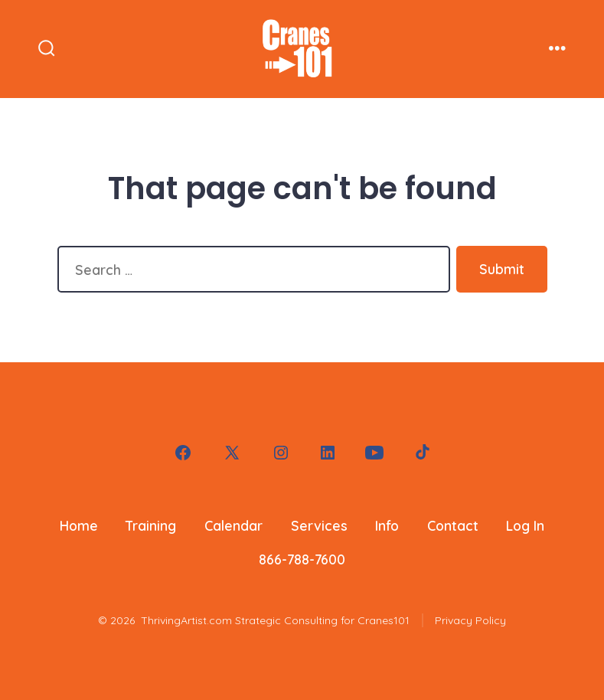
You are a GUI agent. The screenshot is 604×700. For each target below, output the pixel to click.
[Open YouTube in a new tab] (374, 453)
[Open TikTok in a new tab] (421, 453)
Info (387, 525)
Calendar (233, 525)
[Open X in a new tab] (232, 453)
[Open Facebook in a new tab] (183, 453)
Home (79, 525)
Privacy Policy (470, 620)
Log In (525, 525)
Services (319, 525)
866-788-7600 (302, 559)
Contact (453, 525)
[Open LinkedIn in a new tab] (328, 453)
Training (151, 525)
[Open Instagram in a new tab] (281, 453)
